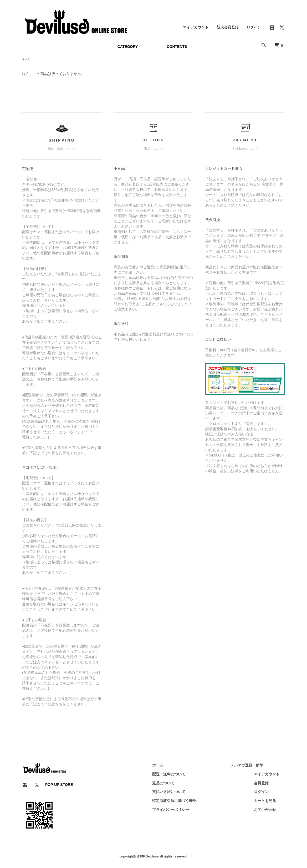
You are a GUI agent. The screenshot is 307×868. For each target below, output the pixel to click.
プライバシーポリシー (186, 810)
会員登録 (267, 784)
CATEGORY (128, 47)
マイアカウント (196, 27)
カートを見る (270, 801)
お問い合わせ (270, 810)
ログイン (254, 27)
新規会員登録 (228, 27)
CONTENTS (177, 47)
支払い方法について (184, 793)
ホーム (27, 60)
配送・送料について (184, 775)
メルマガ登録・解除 (252, 766)
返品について (179, 784)
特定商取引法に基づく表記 (190, 801)
